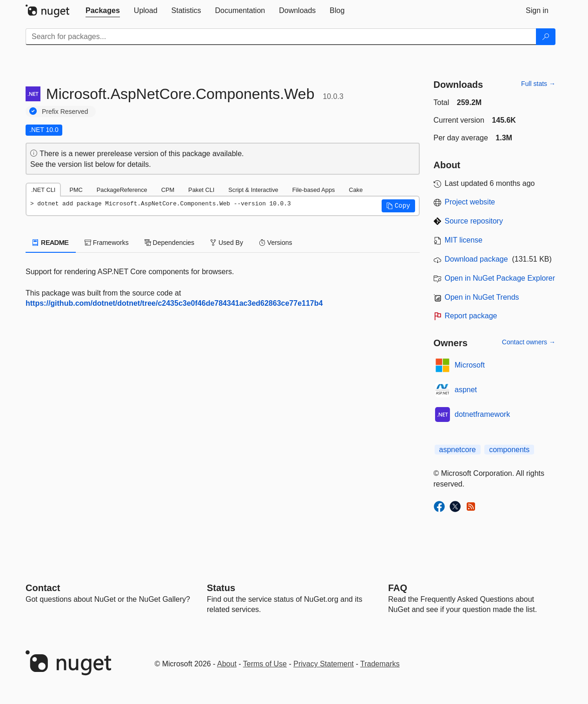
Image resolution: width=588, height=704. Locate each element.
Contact (43, 588)
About (227, 664)
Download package (476, 259)
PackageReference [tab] (122, 190)
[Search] (546, 37)
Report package (471, 316)
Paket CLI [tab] (201, 190)
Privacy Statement (324, 664)
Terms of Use (265, 664)
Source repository (474, 221)
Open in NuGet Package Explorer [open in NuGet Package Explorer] (500, 278)
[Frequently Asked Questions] (398, 588)
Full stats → (538, 84)
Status (221, 588)
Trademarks (380, 664)
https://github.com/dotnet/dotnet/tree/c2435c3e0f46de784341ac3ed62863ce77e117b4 (174, 303)
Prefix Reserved (65, 112)
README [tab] (51, 243)
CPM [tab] (168, 190)
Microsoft (470, 365)
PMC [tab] (76, 190)
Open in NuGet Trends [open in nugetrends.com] (482, 297)
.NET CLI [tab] (43, 190)
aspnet (466, 390)
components (509, 450)
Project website (470, 202)
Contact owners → (529, 342)
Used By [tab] (227, 243)
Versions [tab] (276, 243)
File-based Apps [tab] (314, 190)
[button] (398, 206)
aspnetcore (458, 450)
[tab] (103, 11)
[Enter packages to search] (281, 37)
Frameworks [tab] (107, 243)
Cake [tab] (356, 190)
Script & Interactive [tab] (253, 190)
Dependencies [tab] (169, 243)
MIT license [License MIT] (464, 240)
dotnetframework (482, 414)
